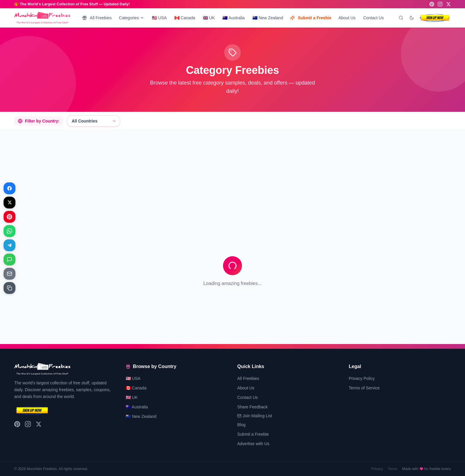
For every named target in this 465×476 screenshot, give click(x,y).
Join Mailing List (255, 416)
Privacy (377, 469)
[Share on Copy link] (9, 288)
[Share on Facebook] (9, 188)
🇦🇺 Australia (234, 18)
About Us (347, 18)
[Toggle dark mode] (412, 18)
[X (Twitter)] (448, 4)
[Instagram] (440, 4)
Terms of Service (364, 388)
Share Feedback (253, 407)
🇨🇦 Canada (185, 18)
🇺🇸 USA (159, 18)
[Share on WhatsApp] (9, 231)
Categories (132, 18)
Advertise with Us (253, 444)
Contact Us (374, 18)
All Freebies (97, 18)
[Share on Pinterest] (9, 217)
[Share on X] (9, 203)
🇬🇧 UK (209, 18)
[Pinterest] (432, 4)
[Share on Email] (9, 274)
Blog (241, 425)
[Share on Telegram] (9, 245)
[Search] (401, 18)
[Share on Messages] (9, 260)
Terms (392, 469)
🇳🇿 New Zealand (268, 18)
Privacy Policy (362, 378)
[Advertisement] (192, 177)
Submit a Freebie (311, 18)
